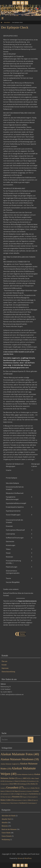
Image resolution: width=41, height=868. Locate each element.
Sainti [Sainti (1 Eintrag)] (25, 800)
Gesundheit (7, 22)
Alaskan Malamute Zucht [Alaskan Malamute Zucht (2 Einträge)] (25, 774)
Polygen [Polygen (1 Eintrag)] (25, 797)
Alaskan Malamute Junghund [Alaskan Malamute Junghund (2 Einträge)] (10, 764)
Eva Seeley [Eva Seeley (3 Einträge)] (33, 784)
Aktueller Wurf (6, 819)
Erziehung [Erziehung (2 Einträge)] (23, 784)
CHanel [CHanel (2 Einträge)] (17, 781)
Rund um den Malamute (9, 829)
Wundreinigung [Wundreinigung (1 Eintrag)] (32, 803)
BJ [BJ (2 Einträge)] (4, 781)
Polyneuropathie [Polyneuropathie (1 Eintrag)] (33, 797)
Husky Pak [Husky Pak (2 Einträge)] (35, 788)
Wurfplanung (6, 840)
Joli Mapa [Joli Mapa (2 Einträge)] (16, 791)
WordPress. (28, 858)
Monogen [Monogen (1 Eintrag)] (26, 794)
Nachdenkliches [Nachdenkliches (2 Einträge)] (35, 794)
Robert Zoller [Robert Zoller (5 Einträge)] (7, 800)
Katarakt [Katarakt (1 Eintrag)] (30, 791)
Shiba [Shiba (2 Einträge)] (31, 800)
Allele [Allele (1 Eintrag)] (20, 778)
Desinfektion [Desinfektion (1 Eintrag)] (33, 781)
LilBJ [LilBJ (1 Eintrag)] (13, 794)
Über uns (4, 661)
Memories (5, 826)
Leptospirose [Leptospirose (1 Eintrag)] (6, 794)
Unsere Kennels (7, 836)
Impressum (5, 668)
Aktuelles (5, 823)
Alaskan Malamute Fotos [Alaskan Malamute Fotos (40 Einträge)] (20, 754)
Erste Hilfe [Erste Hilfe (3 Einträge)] (14, 784)
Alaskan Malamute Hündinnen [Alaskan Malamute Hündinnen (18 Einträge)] (20, 759)
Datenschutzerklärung (8, 672)
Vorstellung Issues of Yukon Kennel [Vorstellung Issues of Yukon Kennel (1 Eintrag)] (10, 803)
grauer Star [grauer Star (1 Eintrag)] (27, 788)
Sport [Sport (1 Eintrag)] (36, 800)
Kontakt (4, 665)
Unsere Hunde (6, 833)
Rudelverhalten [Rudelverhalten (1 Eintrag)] (18, 800)
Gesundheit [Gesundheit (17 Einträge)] (15, 788)
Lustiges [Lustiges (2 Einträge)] (19, 794)
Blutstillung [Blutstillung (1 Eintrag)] (10, 781)
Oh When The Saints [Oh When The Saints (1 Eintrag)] (6, 797)
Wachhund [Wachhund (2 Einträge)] (23, 803)
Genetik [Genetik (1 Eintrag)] (3, 788)
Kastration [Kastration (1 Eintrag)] (24, 791)
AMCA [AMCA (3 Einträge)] (26, 778)
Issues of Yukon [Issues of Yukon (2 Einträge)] (6, 791)
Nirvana (20, 858)
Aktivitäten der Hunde (8, 816)
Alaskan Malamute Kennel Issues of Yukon (20, 9)
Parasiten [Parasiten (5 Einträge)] (17, 797)
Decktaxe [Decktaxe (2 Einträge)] (25, 781)
